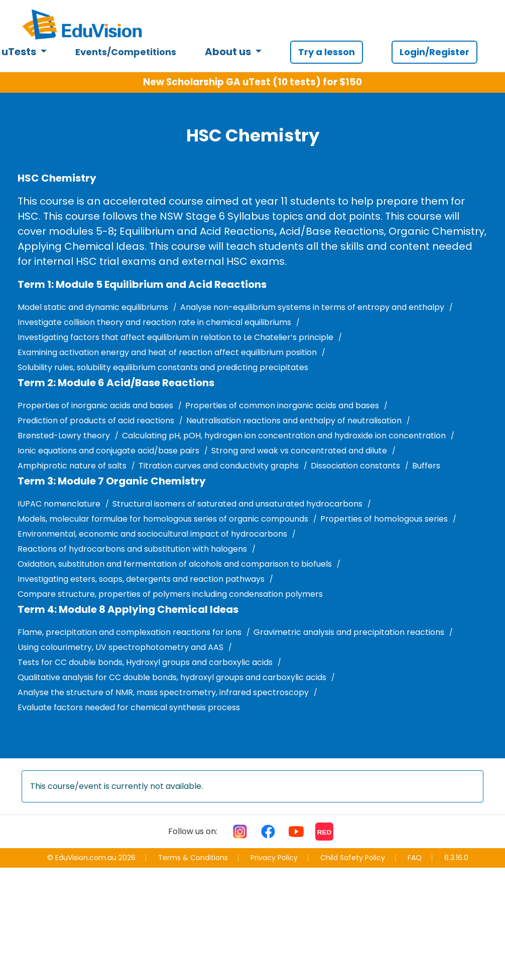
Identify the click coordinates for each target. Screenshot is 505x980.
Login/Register (434, 52)
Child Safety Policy (353, 858)
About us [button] (229, 52)
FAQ (415, 858)
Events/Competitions (126, 52)
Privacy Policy (274, 858)
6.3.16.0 (456, 858)
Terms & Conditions (193, 858)
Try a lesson (327, 52)
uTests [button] (20, 52)
